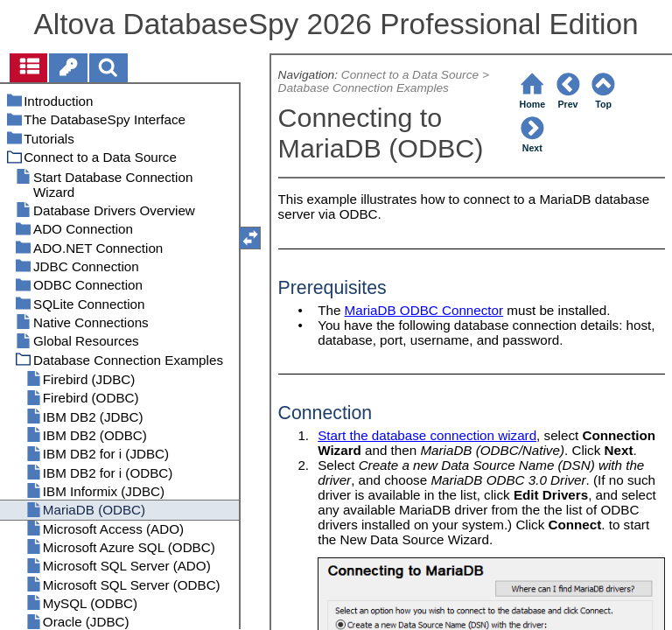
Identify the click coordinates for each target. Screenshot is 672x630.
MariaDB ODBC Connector (424, 310)
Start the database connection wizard (427, 435)
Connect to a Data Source (410, 75)
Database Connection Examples (364, 88)
